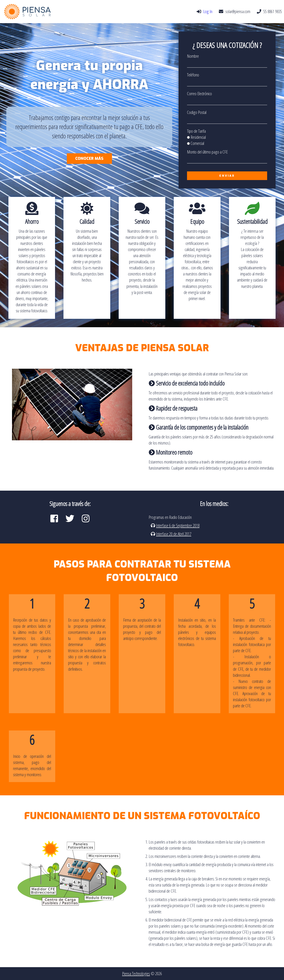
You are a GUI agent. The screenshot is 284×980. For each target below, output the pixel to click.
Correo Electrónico (199, 93)
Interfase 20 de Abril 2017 (174, 534)
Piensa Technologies (136, 973)
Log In (208, 11)
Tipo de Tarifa (196, 131)
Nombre (193, 56)
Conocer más (89, 158)
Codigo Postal (197, 112)
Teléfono (193, 75)
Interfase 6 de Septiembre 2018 (178, 525)
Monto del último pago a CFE (207, 152)
